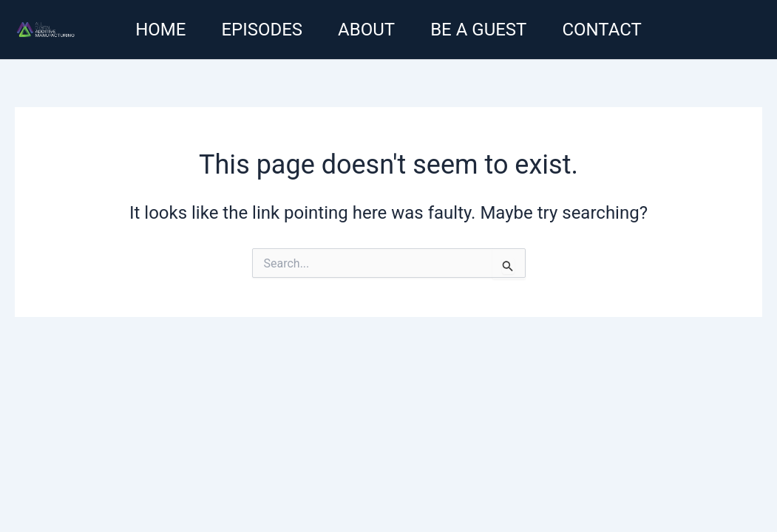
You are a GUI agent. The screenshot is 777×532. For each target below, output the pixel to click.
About (366, 30)
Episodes (262, 30)
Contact (601, 30)
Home (160, 30)
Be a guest (478, 30)
